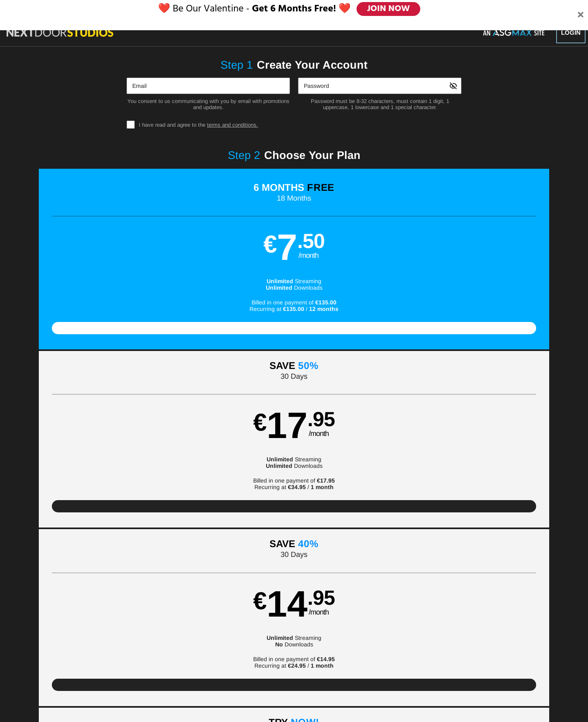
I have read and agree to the (198, 125)
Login (571, 32)
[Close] (581, 9)
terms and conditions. (233, 125)
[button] (103, 263)
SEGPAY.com (351, 688)
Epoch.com (149, 688)
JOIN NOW (389, 9)
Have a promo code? (499, 370)
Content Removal (457, 688)
